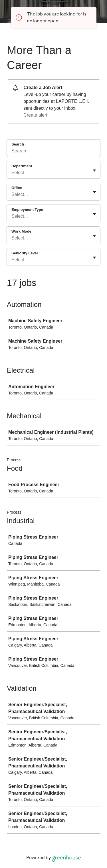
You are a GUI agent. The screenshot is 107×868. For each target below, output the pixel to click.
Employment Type (27, 210)
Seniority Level (25, 253)
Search (18, 144)
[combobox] (12, 173)
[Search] (53, 152)
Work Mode (21, 231)
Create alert (35, 115)
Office (17, 188)
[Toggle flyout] (94, 170)
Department (22, 166)
